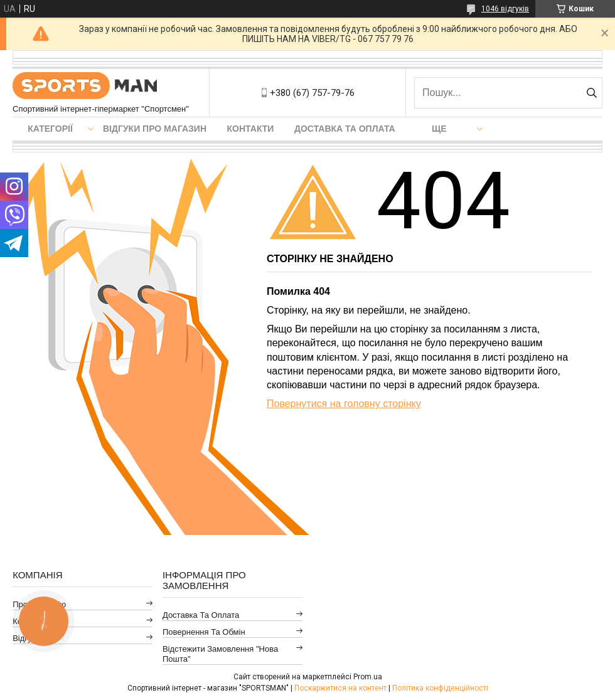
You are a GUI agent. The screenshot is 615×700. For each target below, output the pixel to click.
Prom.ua (368, 677)
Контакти (251, 129)
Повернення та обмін (204, 632)
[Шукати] (591, 93)
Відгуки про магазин (155, 129)
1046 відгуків (505, 9)
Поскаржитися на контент (340, 688)
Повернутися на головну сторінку (344, 404)
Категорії (50, 129)
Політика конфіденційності (440, 688)
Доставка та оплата (345, 129)
